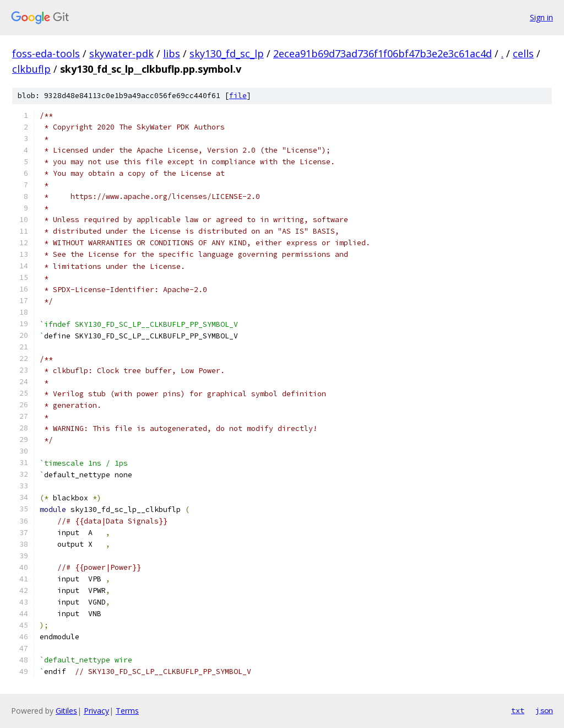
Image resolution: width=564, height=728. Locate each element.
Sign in (541, 17)
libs (172, 53)
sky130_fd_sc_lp (227, 53)
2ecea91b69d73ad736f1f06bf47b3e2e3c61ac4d (383, 53)
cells (523, 53)
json (544, 710)
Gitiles (66, 711)
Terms (127, 711)
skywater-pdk (121, 53)
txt (518, 710)
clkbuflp (31, 69)
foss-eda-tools (46, 53)
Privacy (96, 711)
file (238, 96)
